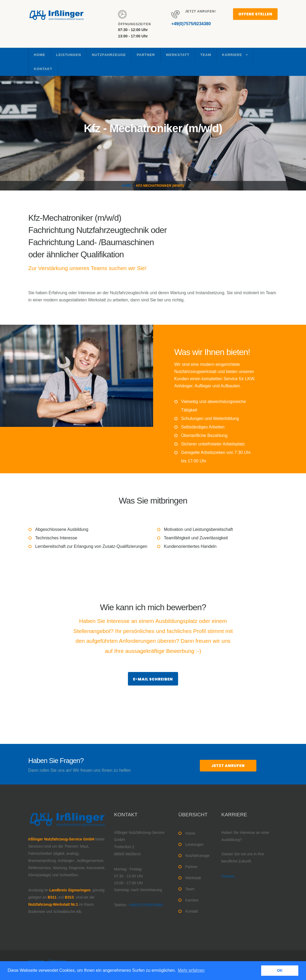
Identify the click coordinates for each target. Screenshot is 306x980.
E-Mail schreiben (153, 679)
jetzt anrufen (228, 766)
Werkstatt (178, 55)
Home (40, 55)
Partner (146, 55)
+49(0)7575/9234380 (191, 24)
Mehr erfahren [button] (191, 970)
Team (206, 55)
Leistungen (69, 55)
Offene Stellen (255, 14)
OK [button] (280, 970)
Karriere (232, 55)
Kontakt (43, 69)
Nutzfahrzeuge (109, 55)
